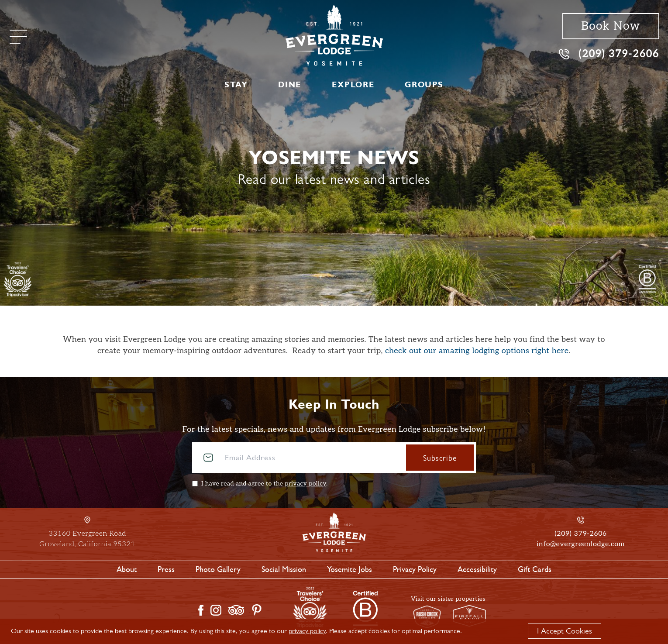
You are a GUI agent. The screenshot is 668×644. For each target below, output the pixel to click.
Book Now (611, 26)
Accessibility (477, 569)
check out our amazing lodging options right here (477, 351)
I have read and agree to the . (264, 484)
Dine (289, 85)
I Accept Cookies (565, 631)
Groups (424, 85)
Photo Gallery (218, 569)
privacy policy (305, 484)
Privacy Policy (415, 569)
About (127, 569)
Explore (353, 85)
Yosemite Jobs (349, 569)
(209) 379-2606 (609, 53)
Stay (236, 85)
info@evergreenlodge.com (581, 544)
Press (166, 569)
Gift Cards (535, 569)
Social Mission (284, 569)
